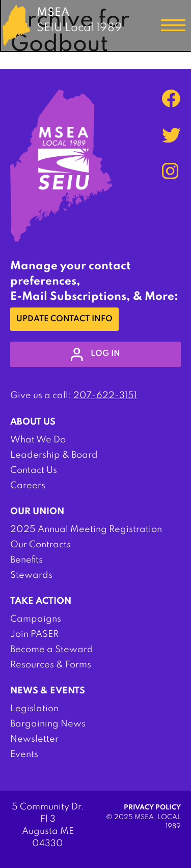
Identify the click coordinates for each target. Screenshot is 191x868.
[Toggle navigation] (173, 25)
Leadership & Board (54, 455)
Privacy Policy (152, 808)
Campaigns (36, 619)
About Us (33, 422)
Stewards (31, 575)
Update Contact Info (64, 319)
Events (24, 754)
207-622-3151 (105, 396)
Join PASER (34, 634)
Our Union (37, 512)
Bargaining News (48, 724)
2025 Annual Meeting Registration (86, 529)
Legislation (34, 709)
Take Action (41, 601)
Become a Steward (52, 650)
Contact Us (34, 470)
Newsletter (34, 739)
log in (95, 354)
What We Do (38, 440)
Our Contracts (40, 545)
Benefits (26, 560)
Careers (28, 486)
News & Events (48, 691)
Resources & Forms (51, 665)
